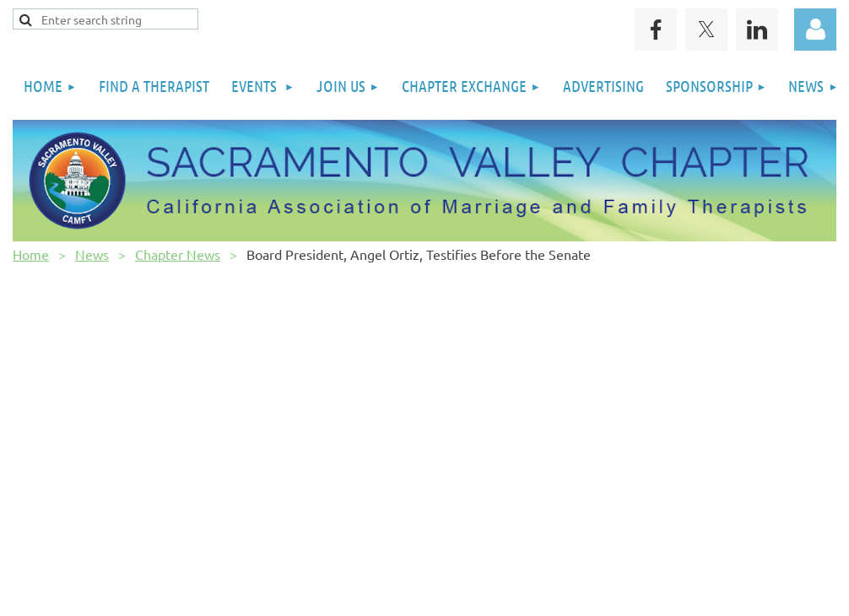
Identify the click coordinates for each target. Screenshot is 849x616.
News (92, 254)
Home (31, 254)
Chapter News (178, 254)
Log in (815, 30)
